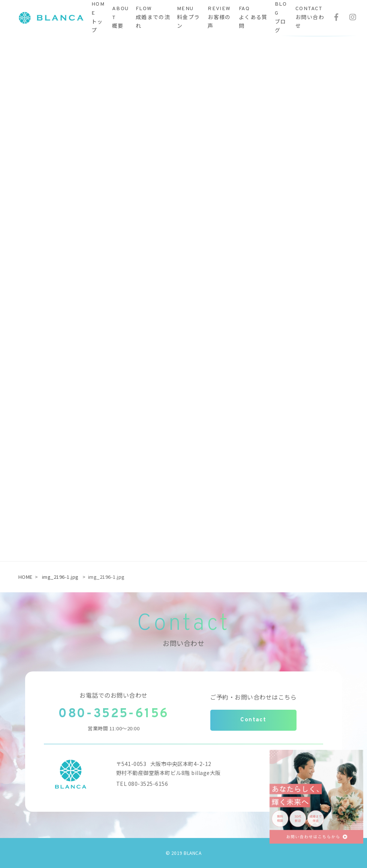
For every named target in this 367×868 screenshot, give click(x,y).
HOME (25, 577)
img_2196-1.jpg (60, 577)
